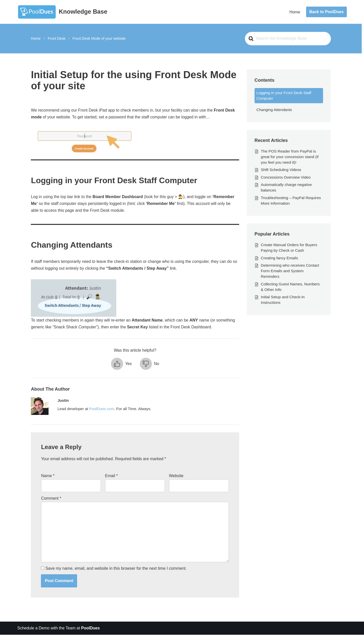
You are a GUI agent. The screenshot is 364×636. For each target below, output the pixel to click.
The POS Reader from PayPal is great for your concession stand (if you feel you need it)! (290, 157)
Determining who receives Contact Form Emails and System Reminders (290, 272)
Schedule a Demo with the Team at (59, 630)
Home (295, 12)
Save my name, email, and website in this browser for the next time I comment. (116, 570)
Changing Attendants (274, 110)
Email (111, 477)
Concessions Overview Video (286, 177)
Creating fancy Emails (280, 258)
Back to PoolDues (326, 12)
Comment (51, 499)
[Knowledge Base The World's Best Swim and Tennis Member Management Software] (62, 12)
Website (176, 477)
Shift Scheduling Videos (281, 170)
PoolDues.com (102, 410)
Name (48, 477)
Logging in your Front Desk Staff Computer (284, 96)
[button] (121, 364)
